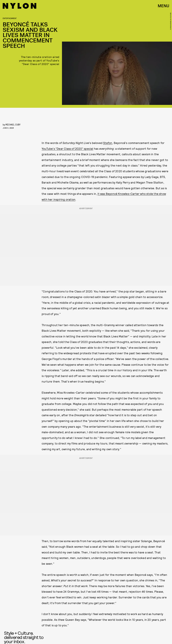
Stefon (108, 143)
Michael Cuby (13, 125)
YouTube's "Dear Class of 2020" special (67, 148)
